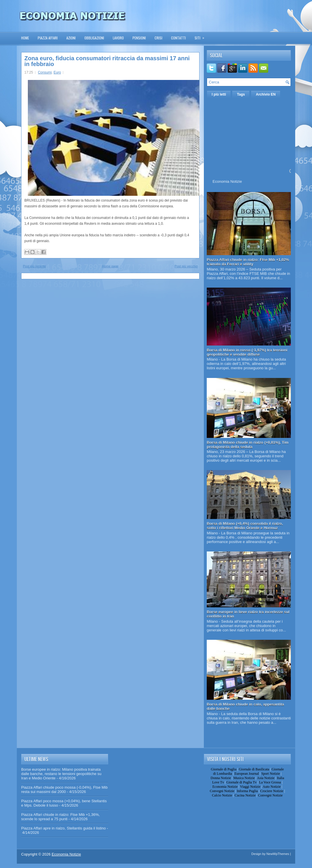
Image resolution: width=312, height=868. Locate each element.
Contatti (178, 38)
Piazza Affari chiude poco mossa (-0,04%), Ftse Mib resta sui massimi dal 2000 (64, 790)
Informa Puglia (247, 791)
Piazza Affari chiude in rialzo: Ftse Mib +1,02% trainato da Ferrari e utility (248, 262)
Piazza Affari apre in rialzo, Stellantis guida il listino (64, 828)
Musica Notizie (244, 778)
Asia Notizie (266, 778)
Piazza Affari (48, 38)
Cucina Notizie (245, 795)
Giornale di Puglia (224, 769)
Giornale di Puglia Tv (242, 782)
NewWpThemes (278, 854)
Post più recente (35, 266)
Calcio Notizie (222, 795)
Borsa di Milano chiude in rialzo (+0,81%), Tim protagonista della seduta (248, 445)
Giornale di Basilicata (254, 769)
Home (25, 38)
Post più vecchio (186, 266)
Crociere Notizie (272, 791)
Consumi (45, 72)
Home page (110, 266)
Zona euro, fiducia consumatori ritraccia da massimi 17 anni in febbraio (107, 61)
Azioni (71, 38)
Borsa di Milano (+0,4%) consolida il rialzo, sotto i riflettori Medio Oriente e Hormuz (245, 526)
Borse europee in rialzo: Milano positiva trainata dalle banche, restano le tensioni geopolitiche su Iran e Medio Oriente (61, 774)
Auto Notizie (272, 787)
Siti (201, 36)
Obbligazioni (94, 38)
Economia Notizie (227, 181)
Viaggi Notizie (250, 787)
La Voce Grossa (270, 782)
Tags (241, 94)
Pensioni (139, 38)
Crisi (158, 38)
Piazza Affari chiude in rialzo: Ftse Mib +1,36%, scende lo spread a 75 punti (60, 817)
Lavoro (118, 38)
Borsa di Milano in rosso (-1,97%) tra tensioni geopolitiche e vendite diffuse (247, 352)
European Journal (246, 774)
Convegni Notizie (222, 791)
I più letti (219, 94)
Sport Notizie (271, 774)
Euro (57, 72)
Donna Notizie (221, 778)
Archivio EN (266, 94)
